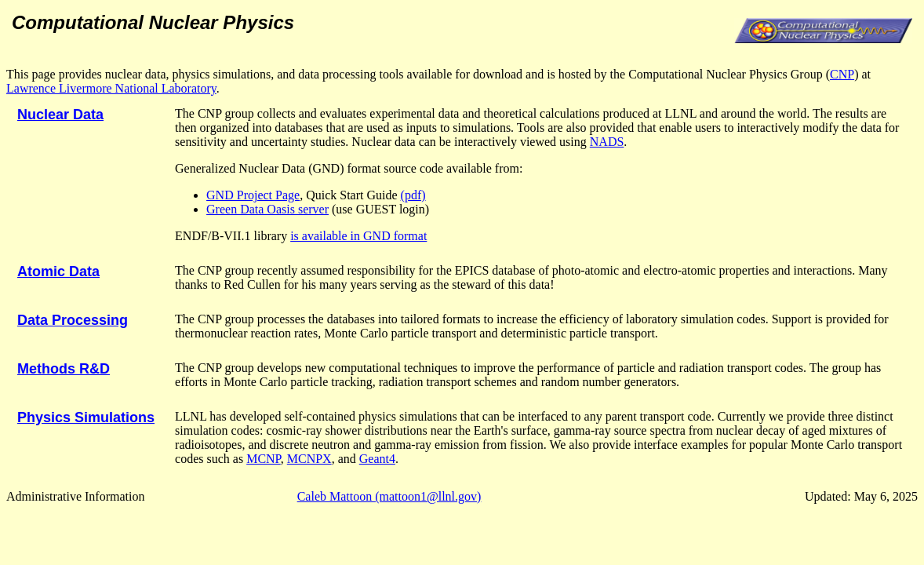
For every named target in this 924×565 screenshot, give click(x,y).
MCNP (264, 459)
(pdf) (413, 195)
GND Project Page (253, 195)
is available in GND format (358, 236)
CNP (842, 74)
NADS (607, 142)
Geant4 (377, 459)
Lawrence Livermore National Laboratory (111, 88)
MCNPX (309, 459)
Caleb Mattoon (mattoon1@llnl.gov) (389, 496)
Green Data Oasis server (267, 209)
